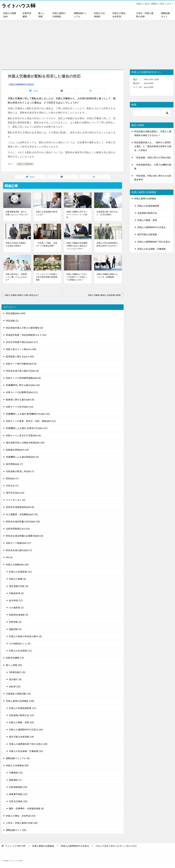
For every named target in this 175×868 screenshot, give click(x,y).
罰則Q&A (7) (12, 479)
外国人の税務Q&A (10, 15)
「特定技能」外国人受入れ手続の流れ (153, 158)
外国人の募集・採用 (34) (21, 722)
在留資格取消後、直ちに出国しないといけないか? (17, 213)
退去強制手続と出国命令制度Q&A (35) (25, 443)
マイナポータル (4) (15, 500)
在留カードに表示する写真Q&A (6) (23, 435)
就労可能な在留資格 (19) (21, 737)
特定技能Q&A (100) (16, 313)
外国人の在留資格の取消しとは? (47, 213)
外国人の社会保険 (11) (20, 651)
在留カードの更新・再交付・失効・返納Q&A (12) (31, 421)
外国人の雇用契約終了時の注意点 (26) (28, 744)
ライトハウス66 (19, 5)
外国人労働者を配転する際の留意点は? (22, 295)
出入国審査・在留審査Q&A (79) (22, 514)
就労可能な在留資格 (147, 234)
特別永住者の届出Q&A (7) (19, 550)
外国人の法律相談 (99, 15)
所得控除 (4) (15, 622)
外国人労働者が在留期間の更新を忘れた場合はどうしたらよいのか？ (77, 246)
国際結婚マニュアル (80, 15)
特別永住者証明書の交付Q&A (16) (23, 522)
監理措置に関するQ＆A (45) (20, 357)
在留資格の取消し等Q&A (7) (20, 471)
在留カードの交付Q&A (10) (20, 407)
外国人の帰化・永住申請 (120, 15)
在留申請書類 (27, 15)
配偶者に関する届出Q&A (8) (20, 400)
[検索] (152, 113)
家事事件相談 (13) (18, 794)
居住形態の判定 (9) (19, 586)
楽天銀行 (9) (15, 679)
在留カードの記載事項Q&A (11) (22, 392)
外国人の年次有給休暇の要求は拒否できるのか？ (107, 244)
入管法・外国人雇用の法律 (145, 15)
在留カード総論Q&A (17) (18, 543)
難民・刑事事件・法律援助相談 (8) (26, 808)
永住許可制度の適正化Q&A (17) (22, 342)
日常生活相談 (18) (18, 801)
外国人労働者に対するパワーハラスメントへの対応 (77, 215)
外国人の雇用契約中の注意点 (21, 85)
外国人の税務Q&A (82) (17, 565)
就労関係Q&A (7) (14, 464)
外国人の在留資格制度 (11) (23, 708)
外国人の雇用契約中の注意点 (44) (26, 730)
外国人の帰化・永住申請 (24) (21, 816)
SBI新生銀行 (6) (17, 672)
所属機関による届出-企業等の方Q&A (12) (27, 428)
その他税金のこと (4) (20, 644)
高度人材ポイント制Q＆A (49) (21, 349)
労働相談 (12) (16, 773)
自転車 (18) (15, 687)
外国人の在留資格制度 (148, 206)
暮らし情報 (42, 15)
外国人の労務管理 (25, 164)
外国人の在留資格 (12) (20, 572)
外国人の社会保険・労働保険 (151, 249)
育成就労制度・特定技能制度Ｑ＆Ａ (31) (26, 335)
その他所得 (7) (16, 608)
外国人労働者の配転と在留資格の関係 (104, 295)
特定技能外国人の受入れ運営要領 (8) (24, 328)
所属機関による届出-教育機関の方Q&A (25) (28, 414)
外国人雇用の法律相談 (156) (20, 701)
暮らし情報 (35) (14, 665)
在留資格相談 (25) (18, 787)
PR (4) (9, 557)
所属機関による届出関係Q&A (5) (22, 457)
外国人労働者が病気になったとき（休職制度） (107, 276)
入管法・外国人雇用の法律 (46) (22, 823)
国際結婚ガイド (165, 15)
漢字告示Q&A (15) (15, 493)
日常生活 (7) (12, 486)
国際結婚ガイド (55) (16, 830)
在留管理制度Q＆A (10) (18, 529)
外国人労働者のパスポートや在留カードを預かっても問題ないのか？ (77, 277)
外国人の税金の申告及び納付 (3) (25, 636)
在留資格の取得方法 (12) (21, 715)
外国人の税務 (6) (18, 579)
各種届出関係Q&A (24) (17, 450)
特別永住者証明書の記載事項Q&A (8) (25, 536)
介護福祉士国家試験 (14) (18, 694)
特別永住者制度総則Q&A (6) (20, 507)
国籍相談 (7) (15, 780)
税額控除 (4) (15, 629)
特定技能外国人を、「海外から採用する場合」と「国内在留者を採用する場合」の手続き (153, 146)
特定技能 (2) (12, 321)
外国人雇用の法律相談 (59, 15)
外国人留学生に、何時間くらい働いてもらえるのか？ (16, 277)
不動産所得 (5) (16, 593)
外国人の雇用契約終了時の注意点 (154, 242)
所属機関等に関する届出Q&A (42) (23, 385)
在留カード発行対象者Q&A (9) (21, 364)
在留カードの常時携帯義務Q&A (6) (23, 378)
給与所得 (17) (16, 600)
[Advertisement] (87, 43)
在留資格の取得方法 (147, 213)
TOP (15, 846)
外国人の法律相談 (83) (17, 765)
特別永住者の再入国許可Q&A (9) (22, 371)
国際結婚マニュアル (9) (18, 758)
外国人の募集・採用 (147, 220)
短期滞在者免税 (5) (19, 615)
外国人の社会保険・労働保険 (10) (26, 751)
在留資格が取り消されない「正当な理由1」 (107, 213)
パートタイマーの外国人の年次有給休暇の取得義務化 (47, 277)
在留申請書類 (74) (15, 658)
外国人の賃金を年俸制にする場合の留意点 (16, 244)
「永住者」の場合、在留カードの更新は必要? (47, 244)
